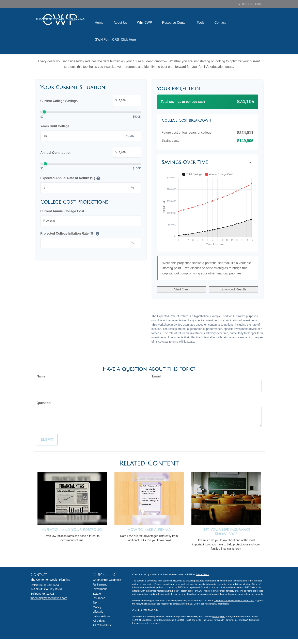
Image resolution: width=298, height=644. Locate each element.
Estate (97, 594)
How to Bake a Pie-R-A (149, 530)
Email (156, 376)
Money (97, 607)
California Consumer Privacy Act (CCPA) (234, 600)
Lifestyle (98, 612)
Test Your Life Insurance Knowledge (226, 532)
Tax (95, 603)
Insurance (99, 598)
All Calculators (102, 625)
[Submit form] (47, 440)
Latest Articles (102, 616)
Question (44, 403)
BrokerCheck (203, 574)
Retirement (100, 584)
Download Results (233, 289)
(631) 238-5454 (250, 4)
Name (41, 376)
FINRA (216, 616)
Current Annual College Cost (62, 211)
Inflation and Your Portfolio (72, 530)
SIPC (222, 616)
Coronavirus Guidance (107, 580)
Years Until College (55, 126)
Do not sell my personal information (211, 604)
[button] (120, 23)
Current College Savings (91, 101)
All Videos (99, 621)
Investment (100, 589)
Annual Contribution (91, 153)
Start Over (181, 289)
